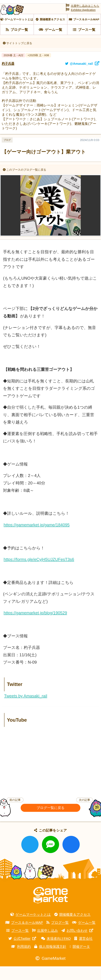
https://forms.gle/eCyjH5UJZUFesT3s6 (39, 573)
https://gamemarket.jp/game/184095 (37, 539)
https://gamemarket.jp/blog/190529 (35, 627)
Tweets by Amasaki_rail (26, 710)
